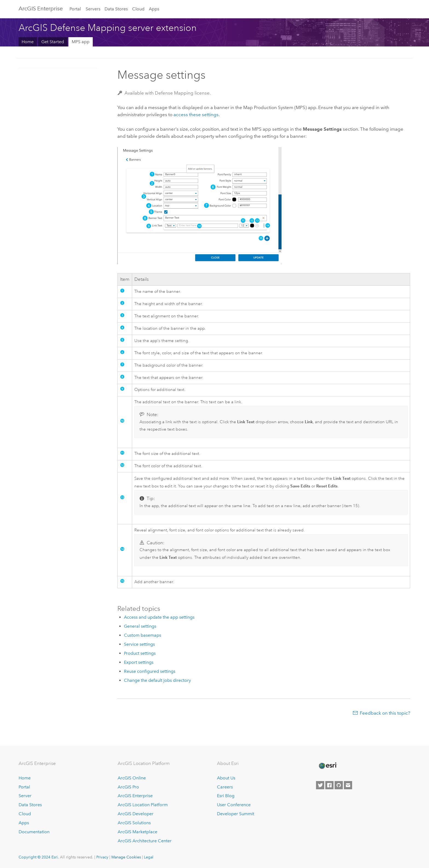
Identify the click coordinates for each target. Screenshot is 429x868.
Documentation (34, 832)
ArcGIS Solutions (134, 823)
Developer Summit (236, 814)
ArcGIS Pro (128, 787)
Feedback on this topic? (385, 713)
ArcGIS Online (132, 778)
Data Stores (116, 9)
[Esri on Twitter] (320, 785)
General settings (140, 626)
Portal (75, 9)
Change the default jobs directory (157, 680)
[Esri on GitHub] (339, 785)
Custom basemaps (143, 635)
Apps (154, 9)
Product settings (140, 653)
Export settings (139, 662)
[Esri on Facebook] (329, 785)
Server (25, 796)
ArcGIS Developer (136, 814)
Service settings (139, 644)
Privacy (102, 857)
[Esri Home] (327, 766)
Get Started (53, 42)
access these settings (196, 115)
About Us (226, 778)
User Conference (234, 805)
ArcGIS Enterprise (41, 8)
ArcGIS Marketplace (137, 832)
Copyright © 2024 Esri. (39, 857)
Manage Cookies (126, 857)
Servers (93, 9)
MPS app (81, 42)
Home (28, 42)
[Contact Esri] (348, 785)
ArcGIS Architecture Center (145, 841)
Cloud (138, 9)
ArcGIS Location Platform (143, 805)
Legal (149, 857)
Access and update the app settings (159, 617)
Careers (225, 787)
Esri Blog (226, 796)
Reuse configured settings (150, 671)
